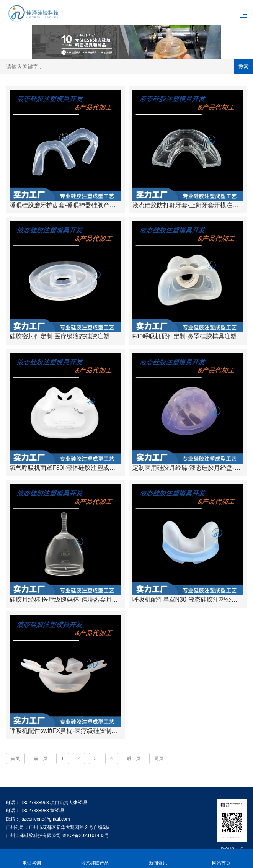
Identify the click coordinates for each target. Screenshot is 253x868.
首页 (15, 758)
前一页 (41, 758)
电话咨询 (32, 859)
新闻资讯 (158, 859)
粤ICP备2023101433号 (86, 835)
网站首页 (221, 859)
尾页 (159, 758)
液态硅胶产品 (95, 859)
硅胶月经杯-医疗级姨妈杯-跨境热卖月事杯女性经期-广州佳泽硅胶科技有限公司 (117, 599)
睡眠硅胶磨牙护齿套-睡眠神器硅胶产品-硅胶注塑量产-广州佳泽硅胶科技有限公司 (120, 205)
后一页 (134, 758)
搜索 (243, 67)
